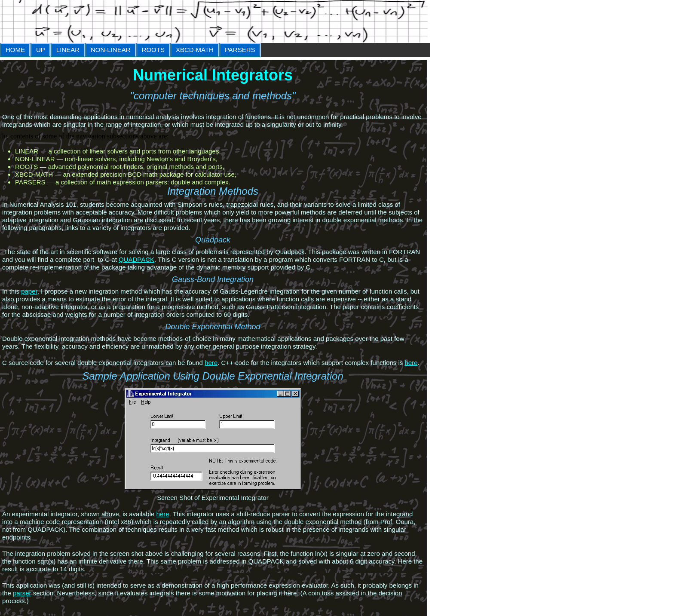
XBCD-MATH (195, 50)
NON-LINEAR (111, 50)
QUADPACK (136, 259)
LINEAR (68, 50)
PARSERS (240, 50)
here (211, 363)
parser (22, 593)
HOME (15, 50)
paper (29, 291)
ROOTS (153, 50)
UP (41, 50)
